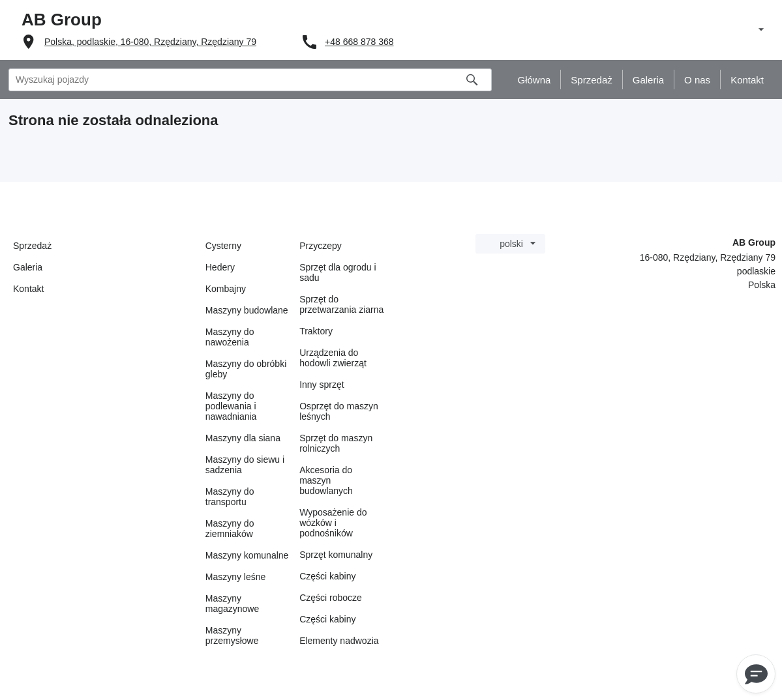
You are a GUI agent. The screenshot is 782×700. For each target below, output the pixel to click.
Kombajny (226, 289)
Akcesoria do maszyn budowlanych (326, 480)
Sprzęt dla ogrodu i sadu (338, 272)
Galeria (28, 267)
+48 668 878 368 (359, 42)
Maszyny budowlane (247, 310)
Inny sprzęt (322, 385)
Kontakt (28, 289)
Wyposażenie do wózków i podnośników (333, 523)
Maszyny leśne (236, 577)
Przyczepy (321, 246)
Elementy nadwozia (339, 641)
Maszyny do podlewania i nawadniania (231, 406)
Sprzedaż (32, 246)
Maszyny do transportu (230, 497)
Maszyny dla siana (243, 438)
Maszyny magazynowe (233, 604)
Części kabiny (327, 576)
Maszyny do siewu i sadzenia (245, 465)
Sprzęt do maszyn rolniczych (336, 443)
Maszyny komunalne (247, 555)
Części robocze (331, 598)
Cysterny (223, 246)
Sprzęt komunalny (336, 555)
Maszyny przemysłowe (232, 635)
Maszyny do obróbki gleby (246, 369)
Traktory (316, 331)
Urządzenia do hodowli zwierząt (333, 358)
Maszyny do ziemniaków (230, 529)
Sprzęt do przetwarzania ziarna (341, 304)
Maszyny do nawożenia (230, 337)
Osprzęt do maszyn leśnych (339, 411)
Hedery (220, 267)
